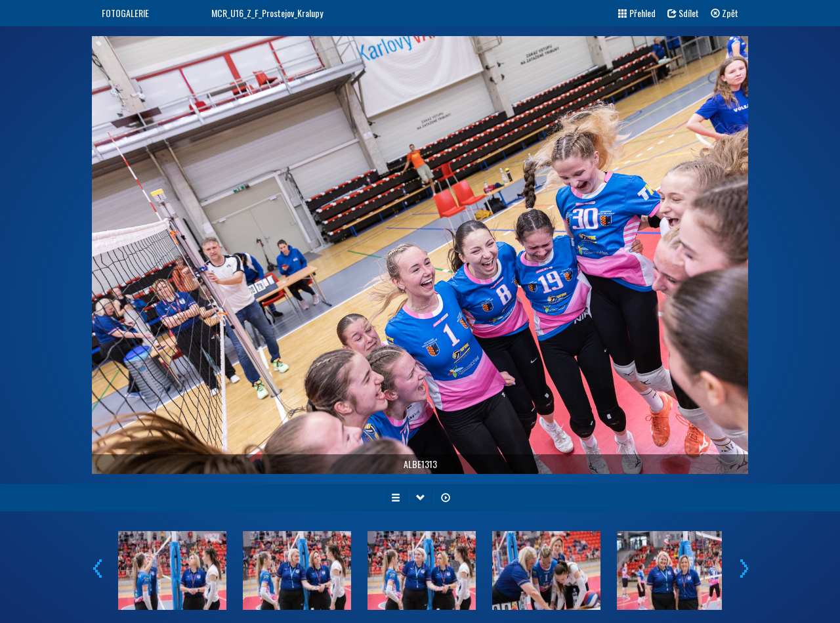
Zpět (724, 13)
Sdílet (683, 13)
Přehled (637, 13)
